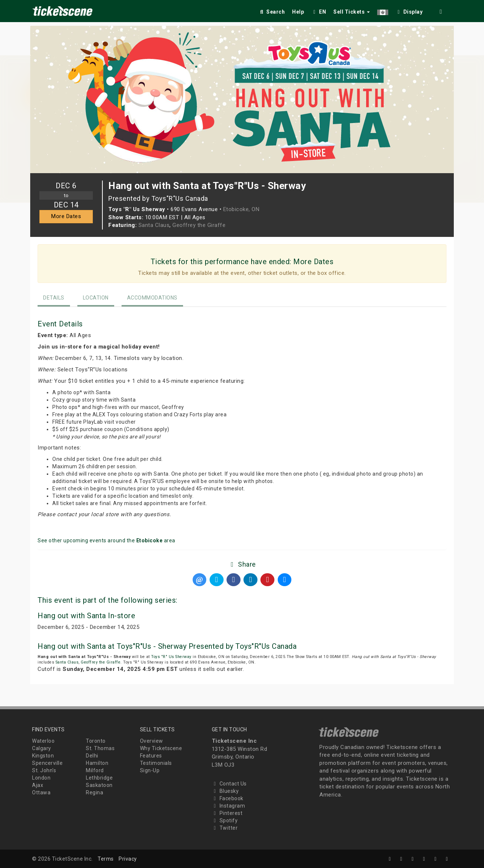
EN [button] (319, 12)
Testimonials (156, 763)
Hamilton (97, 763)
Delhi (92, 756)
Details (54, 298)
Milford (95, 770)
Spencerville (47, 763)
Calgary (42, 748)
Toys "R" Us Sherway (171, 657)
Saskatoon (99, 785)
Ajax (38, 785)
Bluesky (225, 791)
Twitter (225, 828)
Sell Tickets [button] (352, 12)
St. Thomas (100, 748)
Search (272, 12)
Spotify (225, 820)
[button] (383, 10)
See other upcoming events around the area (106, 540)
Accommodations (152, 298)
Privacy (128, 859)
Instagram (229, 806)
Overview (152, 741)
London (41, 778)
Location (96, 298)
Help (298, 12)
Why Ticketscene (161, 748)
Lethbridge (99, 778)
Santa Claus (154, 225)
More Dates (66, 216)
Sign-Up (150, 770)
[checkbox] (409, 10)
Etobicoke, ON (241, 209)
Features (151, 756)
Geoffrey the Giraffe (199, 225)
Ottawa (41, 792)
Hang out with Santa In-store (86, 616)
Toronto (96, 741)
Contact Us (229, 784)
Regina (94, 792)
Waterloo (43, 741)
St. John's (44, 770)
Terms (106, 859)
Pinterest (227, 813)
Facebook (228, 798)
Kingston (43, 756)
